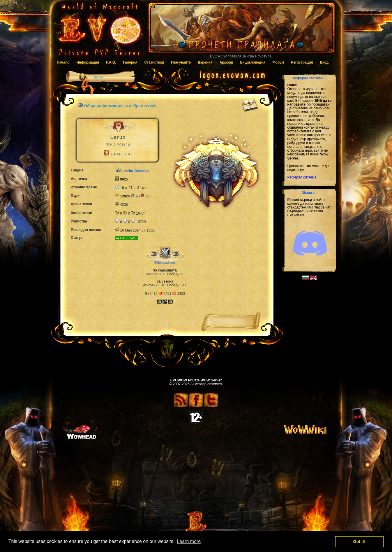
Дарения (205, 62)
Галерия (130, 62)
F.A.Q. (111, 62)
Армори (226, 62)
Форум (278, 62)
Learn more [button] (189, 541)
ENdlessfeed (165, 263)
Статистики (154, 62)
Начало (63, 62)
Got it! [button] (359, 542)
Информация (88, 62)
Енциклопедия (253, 62)
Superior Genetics (134, 171)
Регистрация (302, 62)
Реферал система (302, 177)
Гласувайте (181, 62)
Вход (324, 62)
